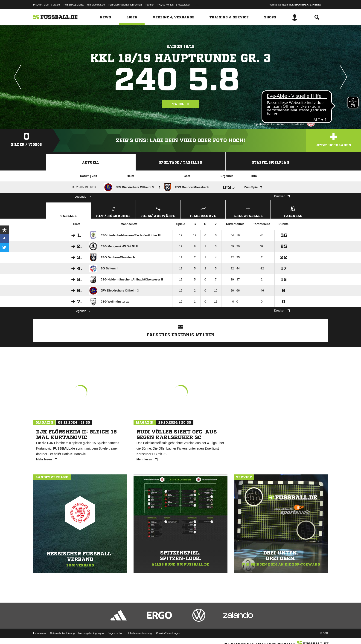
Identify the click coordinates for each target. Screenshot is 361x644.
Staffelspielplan (271, 162)
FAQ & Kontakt (166, 5)
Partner (150, 5)
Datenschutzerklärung (62, 633)
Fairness (293, 211)
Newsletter (184, 5)
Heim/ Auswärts (158, 211)
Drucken (282, 196)
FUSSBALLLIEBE (74, 5)
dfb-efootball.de (96, 5)
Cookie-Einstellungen (168, 633)
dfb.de (56, 5)
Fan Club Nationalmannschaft (125, 5)
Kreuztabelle (248, 211)
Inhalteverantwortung (140, 633)
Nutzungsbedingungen (91, 633)
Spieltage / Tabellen (181, 162)
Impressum (39, 633)
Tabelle (180, 104)
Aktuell (91, 162)
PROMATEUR (41, 5)
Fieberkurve (203, 211)
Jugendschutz (116, 633)
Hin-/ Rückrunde (113, 211)
